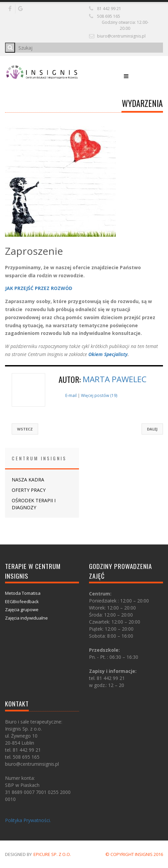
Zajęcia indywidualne (26, 618)
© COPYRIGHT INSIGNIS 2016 (134, 854)
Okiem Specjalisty (108, 354)
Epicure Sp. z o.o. (52, 854)
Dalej (152, 429)
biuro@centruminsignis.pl (121, 36)
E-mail (71, 395)
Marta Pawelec (115, 379)
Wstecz (25, 429)
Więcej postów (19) (99, 395)
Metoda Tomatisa (23, 593)
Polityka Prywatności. (28, 820)
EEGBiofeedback (22, 601)
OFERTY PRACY (29, 490)
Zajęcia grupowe (22, 610)
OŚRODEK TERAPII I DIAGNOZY (34, 504)
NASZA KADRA (28, 480)
